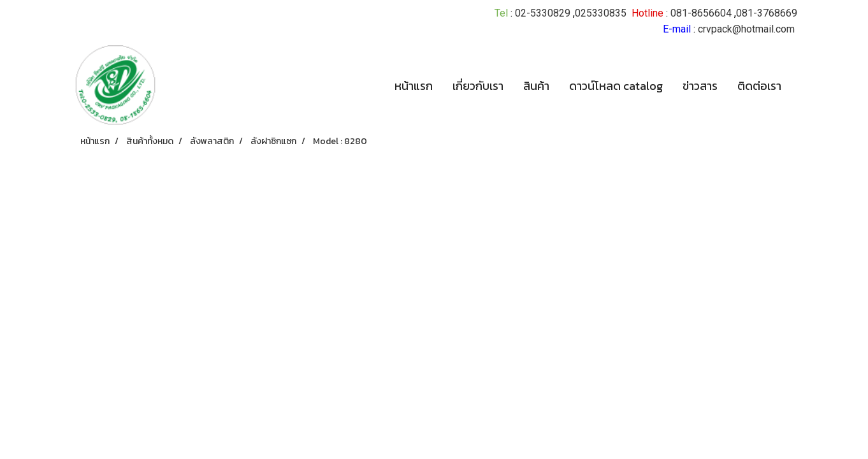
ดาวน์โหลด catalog (616, 86)
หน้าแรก (414, 86)
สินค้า (536, 86)
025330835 (601, 13)
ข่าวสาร (700, 86)
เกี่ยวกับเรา (478, 86)
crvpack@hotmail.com (746, 29)
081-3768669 (767, 13)
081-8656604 (701, 13)
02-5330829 (543, 13)
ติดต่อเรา (759, 86)
